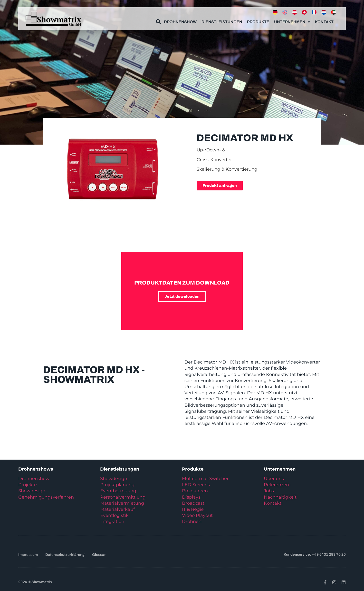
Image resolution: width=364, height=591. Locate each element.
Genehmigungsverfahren (46, 497)
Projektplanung (117, 485)
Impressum (28, 555)
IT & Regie (193, 509)
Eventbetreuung (118, 491)
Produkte (258, 20)
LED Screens (196, 485)
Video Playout (197, 515)
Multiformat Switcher (205, 479)
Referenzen (276, 485)
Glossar (99, 555)
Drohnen (192, 522)
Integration (112, 522)
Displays (191, 497)
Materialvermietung (123, 503)
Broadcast (193, 503)
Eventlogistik (114, 515)
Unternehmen (292, 20)
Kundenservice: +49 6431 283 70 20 (315, 554)
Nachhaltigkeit (280, 497)
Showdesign (32, 491)
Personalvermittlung (123, 497)
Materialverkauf (117, 509)
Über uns (274, 479)
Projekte (28, 485)
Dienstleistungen (222, 20)
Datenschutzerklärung (65, 555)
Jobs (269, 491)
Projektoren (195, 491)
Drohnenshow (180, 20)
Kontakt (324, 20)
